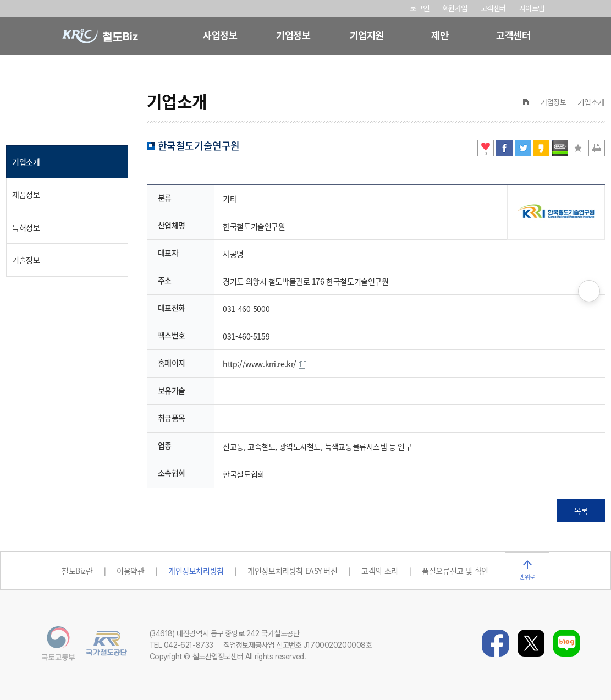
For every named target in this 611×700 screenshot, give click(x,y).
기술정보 (26, 260)
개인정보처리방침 (196, 571)
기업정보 (293, 35)
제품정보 (26, 194)
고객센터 (493, 8)
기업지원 (367, 35)
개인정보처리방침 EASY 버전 (292, 571)
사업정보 (220, 35)
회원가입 (456, 8)
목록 (581, 511)
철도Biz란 (77, 571)
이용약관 (130, 571)
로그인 (419, 8)
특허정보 (26, 227)
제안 (440, 35)
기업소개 (26, 162)
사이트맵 (532, 8)
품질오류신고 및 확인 (455, 571)
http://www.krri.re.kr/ (264, 364)
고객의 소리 (379, 571)
